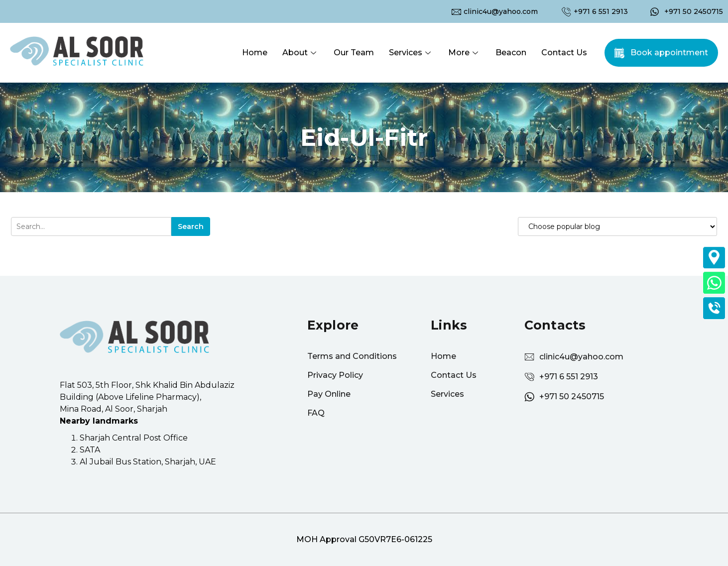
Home (255, 53)
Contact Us (564, 53)
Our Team (354, 53)
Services (411, 53)
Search (191, 226)
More (464, 53)
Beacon (511, 53)
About (301, 53)
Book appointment (669, 53)
